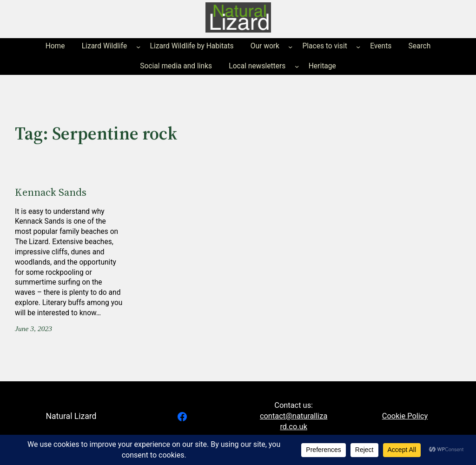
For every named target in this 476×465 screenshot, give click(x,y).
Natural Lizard (71, 416)
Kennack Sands (51, 192)
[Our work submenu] (290, 47)
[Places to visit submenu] (358, 47)
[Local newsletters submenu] (297, 66)
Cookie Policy (405, 416)
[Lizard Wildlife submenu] (138, 47)
